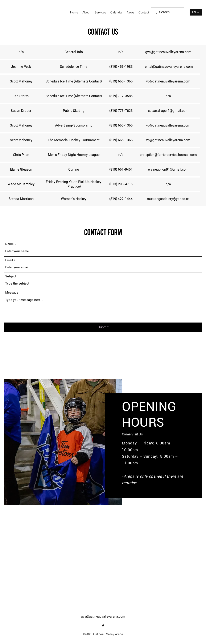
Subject (11, 276)
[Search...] (167, 12)
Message (12, 293)
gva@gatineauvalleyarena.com (103, 617)
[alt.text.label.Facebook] (103, 626)
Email (9, 260)
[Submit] (103, 327)
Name (9, 244)
